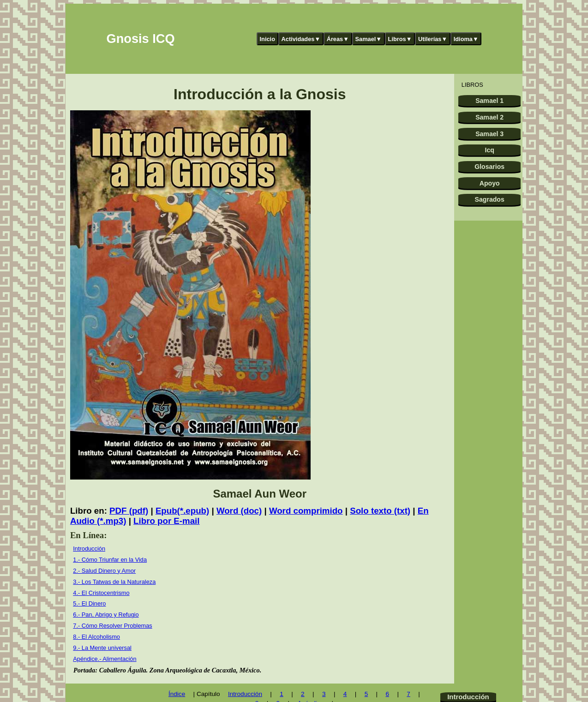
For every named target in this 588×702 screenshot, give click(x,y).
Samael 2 (489, 117)
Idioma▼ (466, 39)
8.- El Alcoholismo (96, 637)
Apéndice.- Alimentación (105, 659)
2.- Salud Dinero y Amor (104, 571)
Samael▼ (368, 39)
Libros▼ (400, 39)
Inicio (267, 39)
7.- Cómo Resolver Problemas (112, 626)
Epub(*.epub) (182, 511)
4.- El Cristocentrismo (101, 593)
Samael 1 (489, 101)
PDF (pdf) (129, 511)
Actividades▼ (301, 39)
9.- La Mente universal (102, 648)
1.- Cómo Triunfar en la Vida (110, 560)
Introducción (89, 549)
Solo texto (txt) (380, 511)
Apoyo (490, 183)
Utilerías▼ (433, 39)
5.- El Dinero (89, 603)
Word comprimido (306, 511)
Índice (177, 694)
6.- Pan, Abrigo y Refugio (106, 615)
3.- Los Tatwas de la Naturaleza (114, 582)
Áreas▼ (338, 39)
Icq (490, 150)
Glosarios (489, 167)
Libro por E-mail (166, 521)
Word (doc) (239, 511)
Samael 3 (489, 134)
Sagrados (490, 199)
